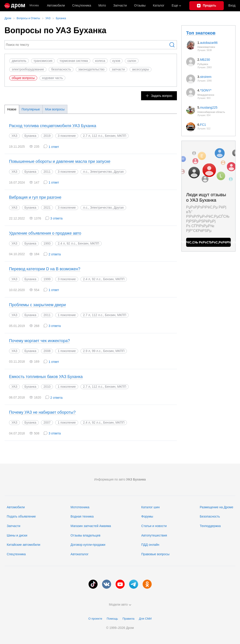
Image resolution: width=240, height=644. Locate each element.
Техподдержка (210, 526)
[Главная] (15, 6)
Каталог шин (151, 507)
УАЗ (14, 136)
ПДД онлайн (150, 545)
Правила (129, 619)
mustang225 (209, 107)
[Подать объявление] (207, 6)
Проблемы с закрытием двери (37, 305)
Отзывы (140, 5)
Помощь (112, 619)
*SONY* (206, 90)
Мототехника (80, 507)
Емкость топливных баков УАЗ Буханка (46, 377)
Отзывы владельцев (85, 535)
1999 (47, 279)
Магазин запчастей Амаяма (91, 526)
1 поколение (67, 315)
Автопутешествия (154, 535)
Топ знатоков (201, 33)
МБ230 (205, 60)
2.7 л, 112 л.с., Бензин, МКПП (105, 315)
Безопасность (210, 516)
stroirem (206, 77)
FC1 (203, 125)
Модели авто (120, 604)
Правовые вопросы (155, 554)
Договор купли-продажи (88, 545)
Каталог (159, 5)
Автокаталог (80, 554)
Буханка (30, 136)
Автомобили (56, 5)
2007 (47, 422)
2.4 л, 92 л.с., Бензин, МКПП (104, 279)
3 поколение (67, 136)
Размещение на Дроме (216, 507)
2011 (47, 172)
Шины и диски (17, 535)
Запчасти (120, 5)
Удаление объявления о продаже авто (45, 233)
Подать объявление (21, 516)
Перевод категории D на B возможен (45, 269)
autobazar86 (209, 43)
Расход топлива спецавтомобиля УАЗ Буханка (53, 126)
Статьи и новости (154, 526)
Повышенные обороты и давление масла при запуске (60, 161)
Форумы (147, 516)
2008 (47, 351)
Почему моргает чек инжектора (39, 341)
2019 (47, 136)
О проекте (95, 619)
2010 (47, 387)
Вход (232, 5)
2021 (47, 208)
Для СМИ (145, 619)
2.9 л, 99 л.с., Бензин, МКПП (104, 351)
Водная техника (82, 516)
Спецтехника (16, 554)
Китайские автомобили (24, 545)
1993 (47, 243)
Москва (34, 6)
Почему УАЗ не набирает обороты (42, 412)
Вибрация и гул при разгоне (35, 197)
